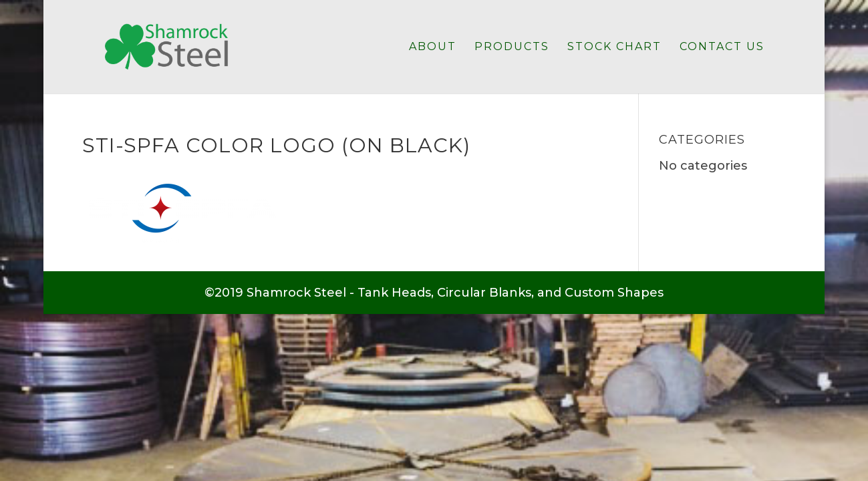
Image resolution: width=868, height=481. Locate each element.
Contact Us (722, 47)
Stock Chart (614, 47)
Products (512, 47)
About (433, 47)
